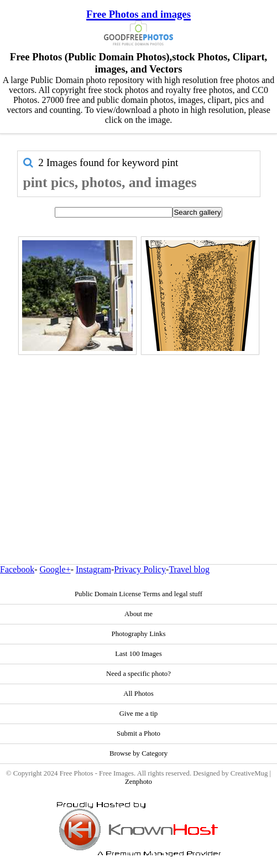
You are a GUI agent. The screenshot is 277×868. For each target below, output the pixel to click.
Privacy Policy (140, 569)
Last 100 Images (138, 654)
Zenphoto (138, 782)
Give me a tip (138, 714)
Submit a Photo (138, 733)
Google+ (55, 569)
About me (138, 614)
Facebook (17, 569)
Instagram (93, 569)
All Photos (138, 694)
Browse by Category (138, 753)
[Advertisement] (139, 436)
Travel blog (189, 569)
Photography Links (139, 634)
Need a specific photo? (138, 674)
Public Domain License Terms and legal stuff (138, 594)
